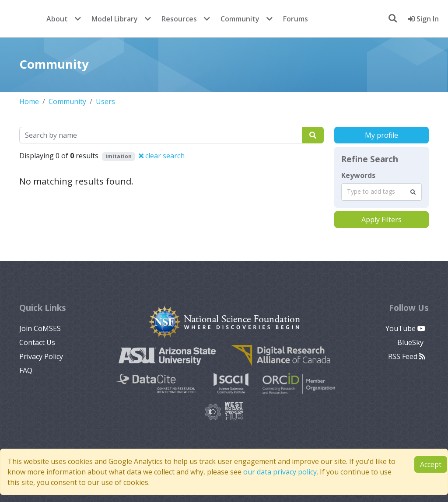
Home (29, 101)
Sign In (423, 19)
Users (105, 101)
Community (240, 19)
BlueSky (411, 342)
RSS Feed (407, 356)
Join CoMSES (40, 328)
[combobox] (381, 192)
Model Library (115, 19)
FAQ (26, 370)
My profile (381, 135)
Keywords (358, 175)
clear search (162, 156)
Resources (179, 19)
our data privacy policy (280, 472)
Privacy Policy (41, 356)
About (57, 19)
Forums (296, 19)
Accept (431, 464)
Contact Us (37, 342)
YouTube (405, 328)
